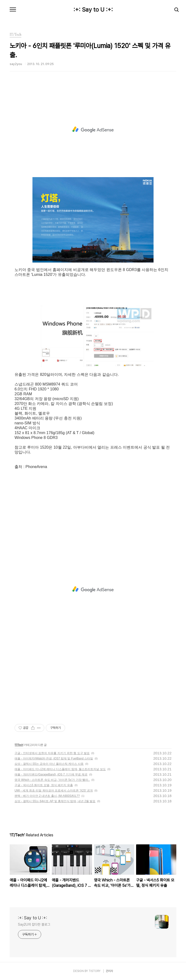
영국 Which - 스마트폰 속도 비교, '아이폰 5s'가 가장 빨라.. (52, 780)
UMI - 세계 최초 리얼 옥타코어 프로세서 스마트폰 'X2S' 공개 (54, 791)
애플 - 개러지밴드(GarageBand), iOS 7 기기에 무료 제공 (51, 774)
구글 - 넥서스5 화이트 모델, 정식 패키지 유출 (44, 785)
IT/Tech (19, 745)
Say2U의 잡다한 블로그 (34, 924)
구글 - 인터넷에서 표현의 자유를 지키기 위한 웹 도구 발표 (52, 753)
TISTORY (95, 971)
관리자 (109, 971)
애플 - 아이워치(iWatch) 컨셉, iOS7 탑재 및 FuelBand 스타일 (54, 758)
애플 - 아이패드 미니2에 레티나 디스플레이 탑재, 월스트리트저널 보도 (60, 769)
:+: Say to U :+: (93, 10)
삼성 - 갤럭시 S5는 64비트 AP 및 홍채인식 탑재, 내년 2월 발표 (55, 801)
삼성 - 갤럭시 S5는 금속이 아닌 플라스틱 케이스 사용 (49, 764)
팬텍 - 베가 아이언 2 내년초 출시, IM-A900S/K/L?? (47, 796)
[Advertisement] (93, 130)
